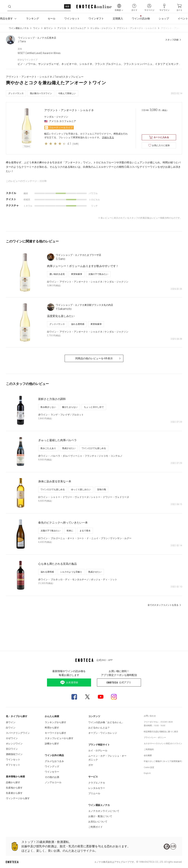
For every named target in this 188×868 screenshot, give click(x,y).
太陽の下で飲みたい (98, 274)
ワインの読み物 (141, 18)
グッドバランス (16, 93)
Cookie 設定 (149, 767)
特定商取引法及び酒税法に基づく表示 (161, 732)
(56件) (76, 144)
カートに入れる (159, 137)
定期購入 (118, 18)
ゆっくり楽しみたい (81, 489)
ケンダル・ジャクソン (101, 28)
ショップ (164, 18)
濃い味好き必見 (57, 274)
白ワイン (48, 28)
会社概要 (148, 755)
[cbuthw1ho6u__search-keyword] (39, 7)
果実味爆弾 (77, 274)
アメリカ (62, 28)
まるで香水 (85, 531)
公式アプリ (119, 682)
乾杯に (70, 531)
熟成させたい (69, 448)
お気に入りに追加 (159, 145)
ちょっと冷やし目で (94, 407)
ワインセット (72, 18)
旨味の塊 (102, 489)
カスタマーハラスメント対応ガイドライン (163, 744)
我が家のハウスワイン (41, 93)
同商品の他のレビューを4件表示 (98, 358)
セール (52, 18)
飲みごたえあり (48, 448)
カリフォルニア (78, 28)
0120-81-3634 (167, 722)
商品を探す (9, 19)
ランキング (32, 18)
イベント (183, 18)
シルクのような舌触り (71, 572)
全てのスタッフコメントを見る (165, 605)
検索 (67, 7)
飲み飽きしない (48, 407)
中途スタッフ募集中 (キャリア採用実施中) (163, 761)
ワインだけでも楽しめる (94, 448)
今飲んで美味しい (67, 93)
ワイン (36, 28)
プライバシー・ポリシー (155, 738)
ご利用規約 (149, 749)
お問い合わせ (150, 716)
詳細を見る (108, 137)
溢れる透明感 (78, 324)
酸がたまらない (70, 407)
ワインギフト (96, 18)
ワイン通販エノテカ (19, 28)
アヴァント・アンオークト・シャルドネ (137, 28)
